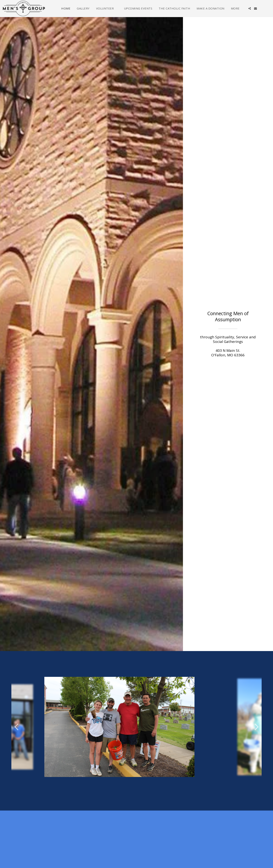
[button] (107, 8)
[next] (256, 727)
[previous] (17, 727)
